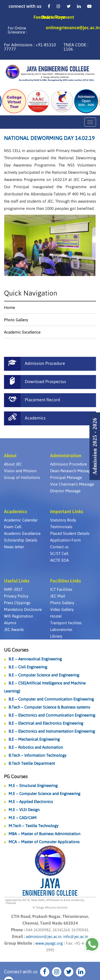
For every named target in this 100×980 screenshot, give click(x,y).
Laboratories (61, 629)
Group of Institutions (22, 477)
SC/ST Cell (59, 553)
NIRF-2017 (13, 589)
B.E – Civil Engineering (28, 667)
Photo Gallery (16, 320)
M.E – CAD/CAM (23, 818)
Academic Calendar (21, 520)
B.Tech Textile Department (32, 763)
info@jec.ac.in (75, 937)
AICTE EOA (59, 560)
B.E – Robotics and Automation (36, 747)
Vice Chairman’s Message (72, 484)
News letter (14, 547)
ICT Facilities (61, 589)
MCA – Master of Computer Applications (44, 842)
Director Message (65, 491)
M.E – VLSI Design (24, 810)
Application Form (65, 540)
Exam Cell (13, 527)
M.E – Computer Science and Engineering (44, 794)
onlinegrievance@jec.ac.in (73, 28)
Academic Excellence (22, 332)
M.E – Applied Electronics (31, 802)
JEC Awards (14, 629)
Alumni (10, 623)
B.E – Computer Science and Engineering (44, 675)
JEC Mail (58, 596)
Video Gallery (62, 609)
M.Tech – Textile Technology (33, 826)
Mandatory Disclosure (23, 609)
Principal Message (66, 477)
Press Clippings (17, 603)
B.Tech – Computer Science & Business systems (49, 707)
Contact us (59, 547)
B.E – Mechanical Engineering (34, 739)
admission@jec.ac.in (44, 937)
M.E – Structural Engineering (33, 786)
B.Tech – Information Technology (37, 755)
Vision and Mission (20, 471)
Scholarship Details (21, 540)
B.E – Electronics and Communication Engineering (52, 715)
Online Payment (57, 17)
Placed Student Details (70, 533)
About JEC (13, 464)
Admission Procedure (69, 464)
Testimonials (61, 527)
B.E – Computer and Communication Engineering (51, 699)
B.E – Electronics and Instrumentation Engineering (52, 731)
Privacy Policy (16, 596)
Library (56, 636)
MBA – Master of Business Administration (44, 834)
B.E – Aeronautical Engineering (35, 659)
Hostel (56, 616)
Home (9, 307)
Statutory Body (63, 520)
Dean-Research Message (71, 471)
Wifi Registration (19, 616)
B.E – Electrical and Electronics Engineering (46, 723)
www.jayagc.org (49, 943)
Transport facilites (66, 623)
